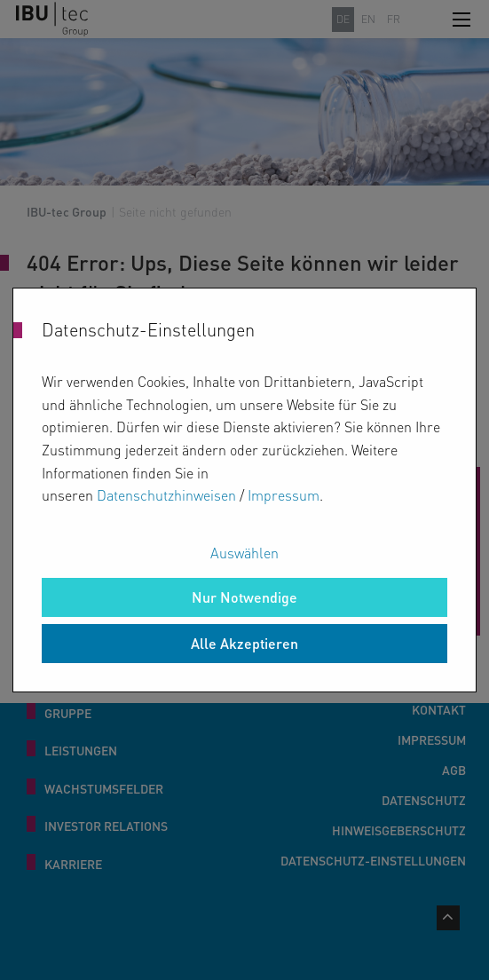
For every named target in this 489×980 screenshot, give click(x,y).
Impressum (284, 495)
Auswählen (244, 553)
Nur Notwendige (244, 597)
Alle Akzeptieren (244, 643)
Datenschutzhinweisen (166, 495)
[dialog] (244, 490)
